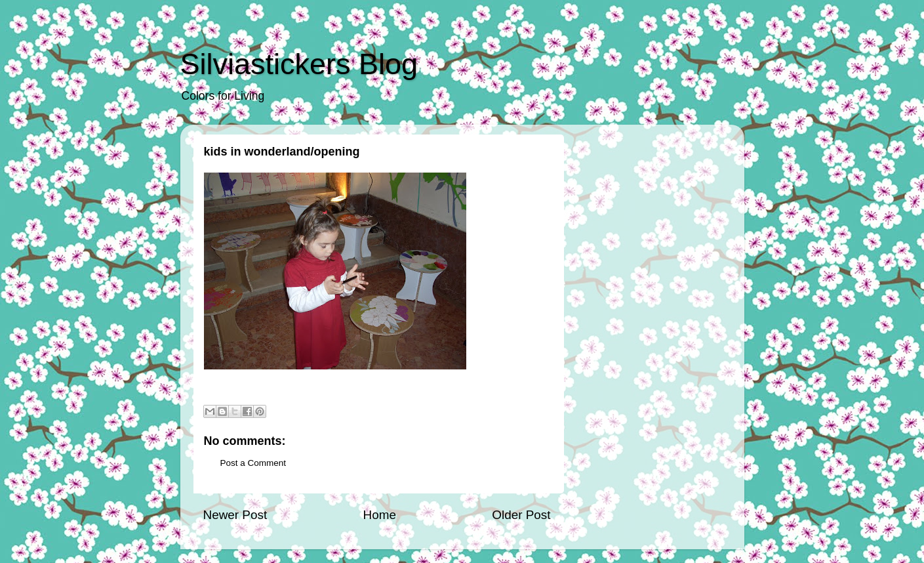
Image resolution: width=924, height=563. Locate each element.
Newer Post (235, 515)
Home (380, 515)
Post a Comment (253, 463)
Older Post (521, 515)
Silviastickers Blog (299, 64)
